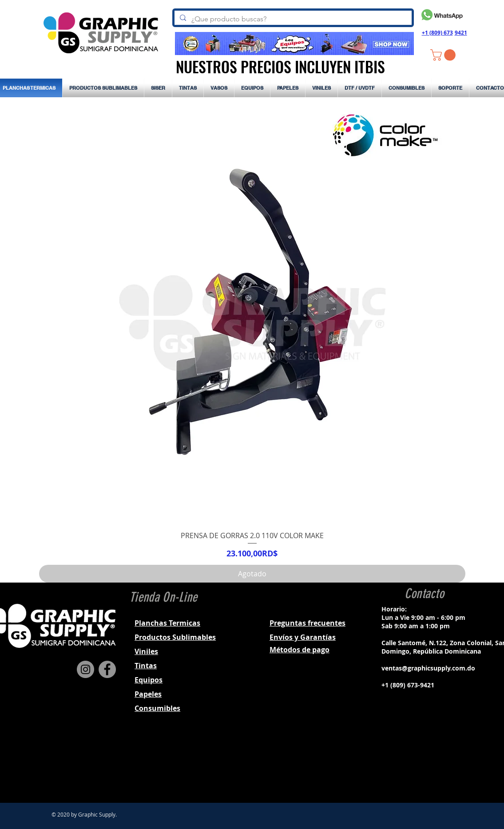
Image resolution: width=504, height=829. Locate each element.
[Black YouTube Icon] (446, 764)
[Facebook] (107, 669)
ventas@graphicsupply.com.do (428, 668)
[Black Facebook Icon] (412, 764)
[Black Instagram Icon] (423, 764)
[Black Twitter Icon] (435, 764)
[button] (444, 55)
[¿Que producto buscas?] (292, 19)
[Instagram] (85, 669)
